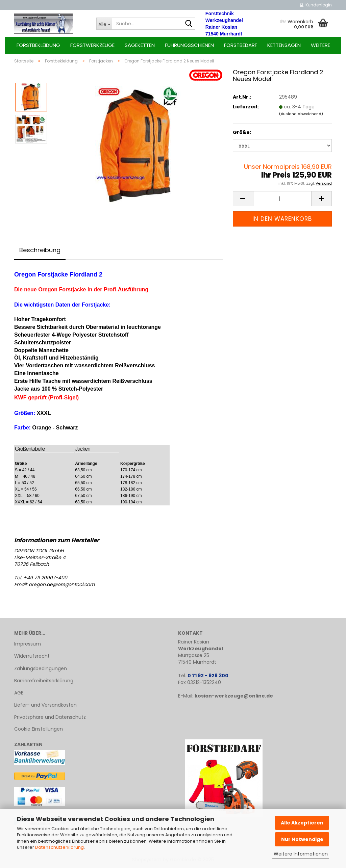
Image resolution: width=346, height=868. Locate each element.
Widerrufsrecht (32, 656)
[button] (243, 199)
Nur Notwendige (302, 839)
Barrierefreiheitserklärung (44, 681)
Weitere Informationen (301, 854)
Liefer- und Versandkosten (45, 705)
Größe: (242, 132)
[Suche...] (104, 24)
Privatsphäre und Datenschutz (50, 717)
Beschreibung (40, 250)
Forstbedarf (241, 45)
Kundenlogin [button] (316, 5)
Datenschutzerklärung (59, 847)
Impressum (28, 644)
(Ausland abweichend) (301, 114)
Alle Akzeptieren (302, 823)
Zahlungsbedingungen (41, 668)
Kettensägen (284, 45)
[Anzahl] (282, 199)
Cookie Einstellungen (39, 729)
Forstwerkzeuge (92, 45)
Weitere (320, 45)
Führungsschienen (189, 45)
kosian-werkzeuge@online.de (234, 696)
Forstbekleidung (38, 45)
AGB (19, 693)
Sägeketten (140, 45)
